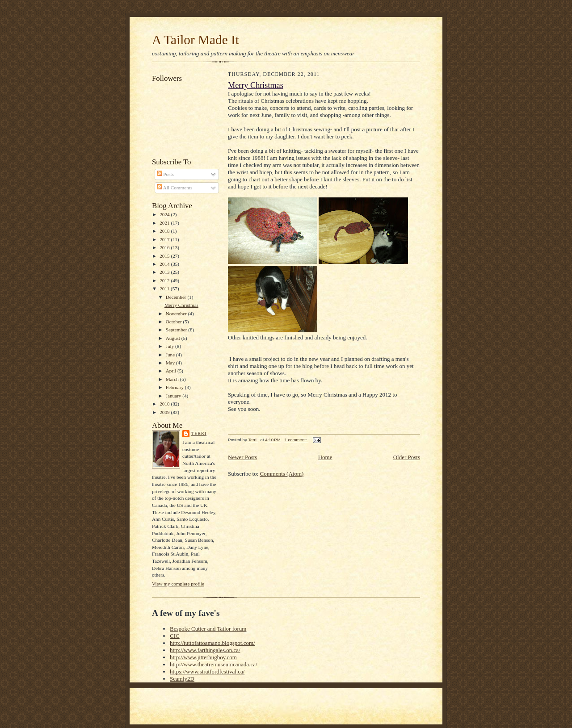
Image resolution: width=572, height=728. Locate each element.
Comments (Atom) (282, 474)
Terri (199, 433)
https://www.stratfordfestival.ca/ (207, 672)
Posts (165, 174)
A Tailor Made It (196, 40)
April (172, 371)
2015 (165, 256)
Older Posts (407, 457)
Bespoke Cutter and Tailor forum (208, 629)
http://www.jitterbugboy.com (203, 657)
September (177, 330)
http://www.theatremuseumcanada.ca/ (214, 664)
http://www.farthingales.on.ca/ (205, 650)
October (175, 322)
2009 (165, 412)
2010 (165, 404)
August (174, 338)
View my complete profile (178, 584)
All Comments (175, 188)
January (174, 396)
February (175, 387)
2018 (165, 231)
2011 (165, 289)
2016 (165, 247)
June (171, 355)
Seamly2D (182, 679)
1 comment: (296, 440)
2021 (165, 223)
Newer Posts (242, 457)
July (170, 346)
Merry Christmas (181, 305)
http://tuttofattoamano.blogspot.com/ (212, 643)
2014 (165, 264)
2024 (165, 214)
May (171, 363)
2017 (165, 239)
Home (325, 457)
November (177, 314)
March (173, 379)
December (177, 297)
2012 (165, 280)
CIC (175, 636)
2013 (165, 272)
